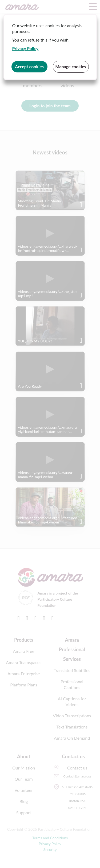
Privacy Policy (25, 48)
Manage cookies (71, 66)
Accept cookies (29, 66)
